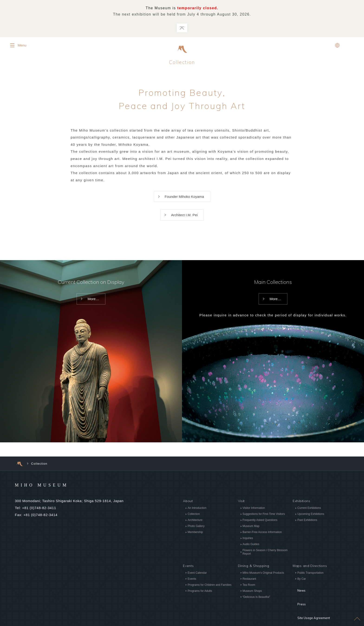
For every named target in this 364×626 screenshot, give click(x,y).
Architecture (195, 526)
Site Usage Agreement (311, 607)
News (297, 593)
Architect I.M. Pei (184, 220)
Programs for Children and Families (210, 591)
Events (192, 585)
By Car (302, 585)
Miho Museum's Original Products (263, 579)
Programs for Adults (200, 597)
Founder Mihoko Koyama (184, 201)
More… (93, 305)
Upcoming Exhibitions (311, 520)
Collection (194, 520)
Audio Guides (251, 550)
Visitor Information (254, 514)
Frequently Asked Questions (260, 526)
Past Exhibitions (307, 526)
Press (297, 600)
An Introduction (197, 514)
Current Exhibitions (309, 514)
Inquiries (248, 544)
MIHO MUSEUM (50, 490)
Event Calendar (197, 579)
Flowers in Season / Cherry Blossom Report (265, 558)
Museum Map (251, 532)
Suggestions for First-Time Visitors (264, 520)
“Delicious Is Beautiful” (256, 603)
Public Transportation (310, 579)
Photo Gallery (196, 532)
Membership (195, 538)
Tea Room (249, 591)
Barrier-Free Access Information (262, 538)
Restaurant (249, 585)
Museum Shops (252, 597)
